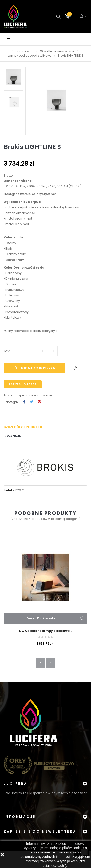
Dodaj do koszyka (34, 368)
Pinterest (39, 402)
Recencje (13, 436)
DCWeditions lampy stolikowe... (45, 631)
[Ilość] (43, 351)
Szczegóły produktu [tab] (23, 427)
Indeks (9, 490)
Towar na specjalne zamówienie (28, 395)
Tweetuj (31, 402)
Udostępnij (24, 402)
